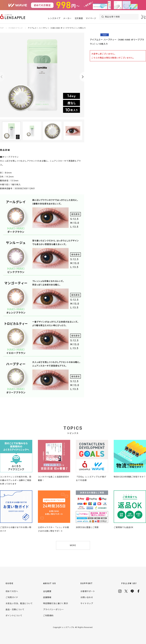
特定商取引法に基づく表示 (56, 603)
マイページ (91, 18)
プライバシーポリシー (53, 609)
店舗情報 (47, 597)
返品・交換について (15, 609)
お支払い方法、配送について (19, 603)
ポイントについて (14, 616)
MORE (73, 545)
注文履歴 (79, 18)
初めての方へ (12, 591)
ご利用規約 (48, 616)
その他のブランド (16, 28)
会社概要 (47, 591)
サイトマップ (87, 603)
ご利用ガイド (12, 597)
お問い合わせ (87, 597)
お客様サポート (88, 591)
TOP (2, 28)
